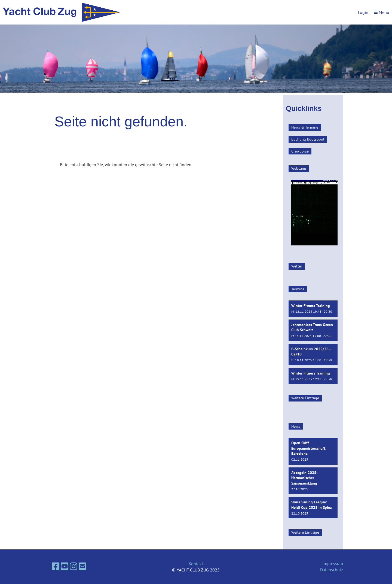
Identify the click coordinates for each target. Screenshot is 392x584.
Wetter (297, 266)
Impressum (333, 563)
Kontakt (196, 564)
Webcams (299, 168)
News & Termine (305, 127)
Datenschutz (332, 570)
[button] (313, 308)
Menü (382, 12)
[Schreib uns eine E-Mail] (82, 566)
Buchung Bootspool (308, 139)
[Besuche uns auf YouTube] (65, 566)
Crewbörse (300, 151)
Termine (298, 289)
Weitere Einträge (305, 398)
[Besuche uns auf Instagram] (73, 566)
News (296, 426)
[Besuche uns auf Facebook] (56, 566)
